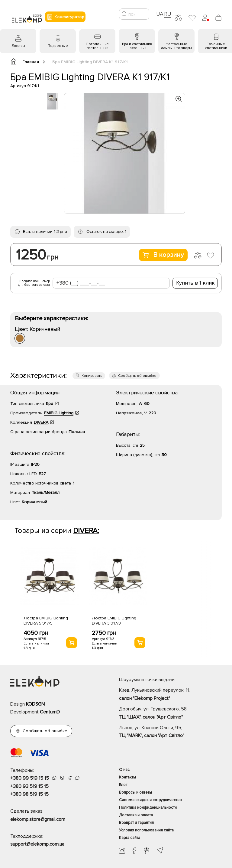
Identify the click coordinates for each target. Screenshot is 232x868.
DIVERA (41, 422)
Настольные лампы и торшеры (176, 46)
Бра (50, 404)
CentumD (50, 712)
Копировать (92, 376)
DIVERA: (86, 531)
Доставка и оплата (136, 815)
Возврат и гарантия (136, 823)
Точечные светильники (216, 46)
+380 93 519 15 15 (29, 786)
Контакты (127, 777)
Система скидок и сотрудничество (150, 800)
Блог (123, 785)
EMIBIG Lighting (59, 413)
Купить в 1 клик (195, 283)
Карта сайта (130, 838)
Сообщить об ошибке (137, 376)
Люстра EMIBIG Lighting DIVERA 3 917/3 (114, 621)
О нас (124, 770)
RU (168, 14)
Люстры (18, 46)
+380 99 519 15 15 (30, 778)
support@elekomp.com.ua (37, 844)
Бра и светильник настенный (137, 46)
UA (160, 14)
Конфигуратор (65, 17)
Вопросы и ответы (135, 792)
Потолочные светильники (97, 46)
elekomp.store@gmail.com (38, 819)
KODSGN (35, 704)
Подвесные (58, 46)
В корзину (163, 255)
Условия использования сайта (146, 830)
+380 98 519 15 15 (29, 794)
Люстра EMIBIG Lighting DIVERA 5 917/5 (46, 621)
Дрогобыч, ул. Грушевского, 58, (170, 713)
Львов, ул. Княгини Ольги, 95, (170, 732)
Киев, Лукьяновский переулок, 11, (170, 695)
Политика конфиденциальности (148, 808)
